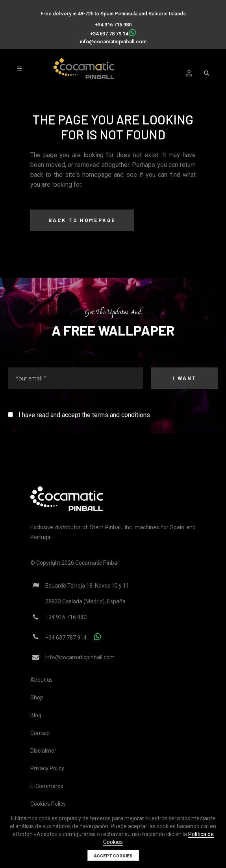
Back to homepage (82, 220)
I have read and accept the (79, 415)
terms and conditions (121, 415)
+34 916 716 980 (113, 25)
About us (42, 680)
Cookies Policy (48, 804)
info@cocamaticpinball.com (113, 42)
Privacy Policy (47, 768)
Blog (36, 715)
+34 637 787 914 (66, 638)
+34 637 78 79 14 (109, 34)
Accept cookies (113, 855)
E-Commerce (47, 786)
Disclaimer (43, 751)
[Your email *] (75, 378)
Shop (37, 697)
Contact (40, 733)
